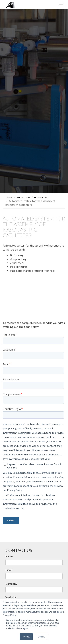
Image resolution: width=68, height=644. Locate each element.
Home (9, 197)
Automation (41, 197)
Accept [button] (26, 637)
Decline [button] (42, 637)
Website (11, 597)
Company (11, 583)
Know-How (23, 197)
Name (9, 556)
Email (9, 570)
